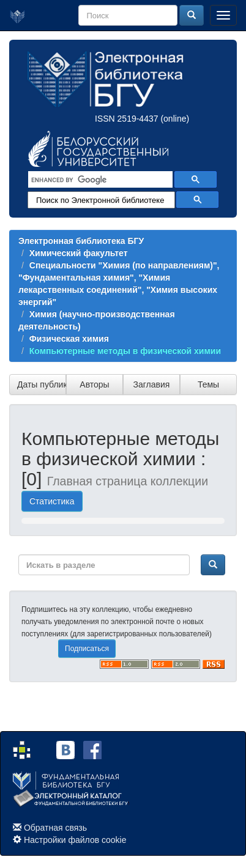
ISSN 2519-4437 (127, 119)
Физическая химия (69, 339)
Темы (208, 384)
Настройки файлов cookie (75, 840)
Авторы (94, 384)
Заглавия (152, 384)
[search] (99, 180)
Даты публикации (42, 384)
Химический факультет (79, 253)
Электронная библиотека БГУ (81, 241)
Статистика (52, 501)
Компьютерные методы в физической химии (125, 351)
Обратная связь (55, 828)
